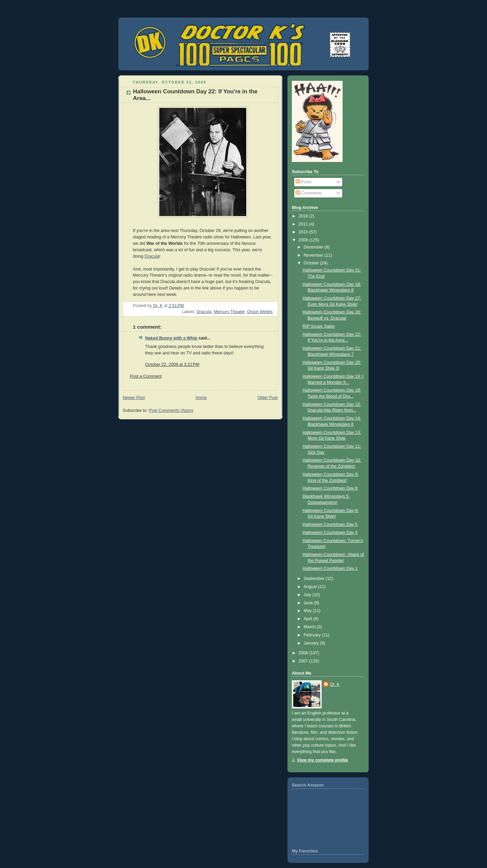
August (311, 587)
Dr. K (335, 684)
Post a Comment (146, 376)
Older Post (268, 398)
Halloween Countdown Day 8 (330, 488)
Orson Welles (260, 312)
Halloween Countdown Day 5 (330, 524)
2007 (304, 661)
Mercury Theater (229, 312)
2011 (304, 224)
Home (201, 398)
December (314, 247)
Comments (308, 193)
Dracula (152, 256)
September (315, 579)
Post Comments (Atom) (171, 410)
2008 (304, 653)
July (308, 595)
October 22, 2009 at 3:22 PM (172, 365)
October (312, 263)
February (313, 635)
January (312, 643)
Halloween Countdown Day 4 (330, 533)
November (314, 255)
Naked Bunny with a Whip (171, 338)
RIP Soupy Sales (319, 326)
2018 (304, 216)
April (309, 619)
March (310, 627)
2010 (304, 232)
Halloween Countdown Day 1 (330, 568)
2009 (304, 240)
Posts (304, 182)
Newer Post (134, 398)
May (308, 611)
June (309, 603)
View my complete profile (322, 760)
